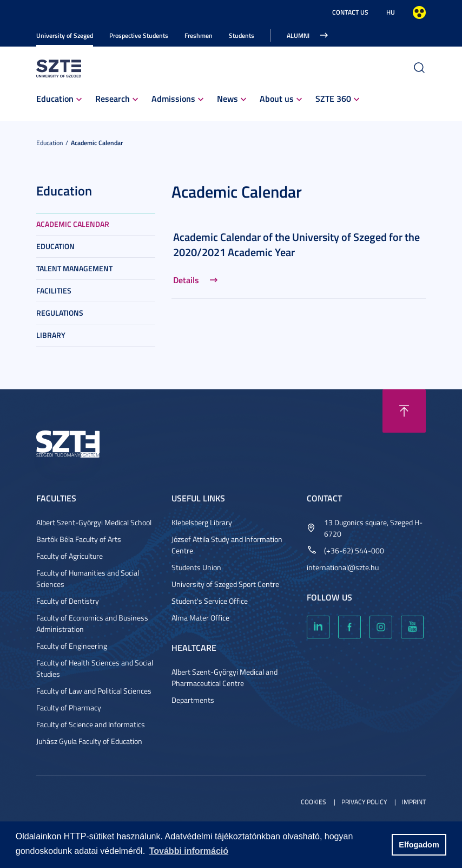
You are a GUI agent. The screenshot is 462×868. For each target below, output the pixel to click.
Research (113, 98)
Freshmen (199, 35)
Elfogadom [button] (419, 845)
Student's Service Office (210, 601)
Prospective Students (139, 35)
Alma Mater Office (200, 618)
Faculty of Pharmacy (69, 707)
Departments (193, 700)
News (227, 98)
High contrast (419, 12)
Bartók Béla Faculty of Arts (79, 539)
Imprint (414, 802)
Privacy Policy (364, 802)
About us (277, 98)
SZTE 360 (333, 98)
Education (55, 98)
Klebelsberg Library (202, 522)
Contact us (350, 12)
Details (186, 280)
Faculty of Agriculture (70, 556)
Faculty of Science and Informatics (91, 724)
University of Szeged (65, 35)
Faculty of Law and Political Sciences (94, 691)
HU (391, 12)
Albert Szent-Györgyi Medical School (94, 522)
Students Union (196, 567)
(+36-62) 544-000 (354, 550)
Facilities (54, 291)
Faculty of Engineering (72, 646)
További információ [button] (189, 851)
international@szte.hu (343, 567)
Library (51, 335)
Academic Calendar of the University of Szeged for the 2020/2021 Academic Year (296, 244)
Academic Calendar (97, 143)
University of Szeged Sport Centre (225, 584)
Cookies (313, 802)
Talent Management (74, 268)
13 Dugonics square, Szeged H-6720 (373, 528)
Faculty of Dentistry (68, 601)
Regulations (60, 313)
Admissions (173, 98)
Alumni (298, 35)
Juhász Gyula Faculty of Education (89, 741)
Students (242, 35)
